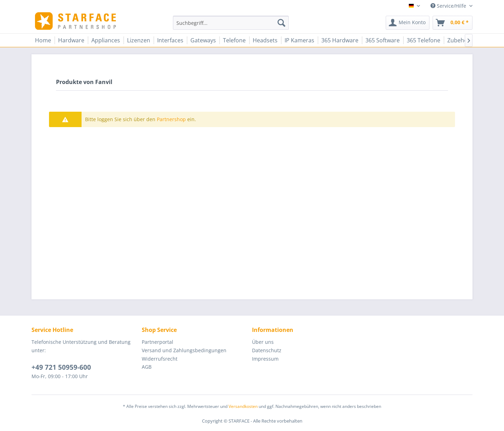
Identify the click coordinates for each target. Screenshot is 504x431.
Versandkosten (243, 406)
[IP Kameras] (299, 40)
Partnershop (171, 119)
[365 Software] (383, 40)
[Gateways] (203, 40)
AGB (147, 367)
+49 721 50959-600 (61, 367)
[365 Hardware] (340, 40)
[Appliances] (106, 40)
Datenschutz (267, 350)
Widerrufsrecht (160, 359)
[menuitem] (231, 23)
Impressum (265, 359)
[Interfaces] (170, 40)
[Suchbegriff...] (231, 23)
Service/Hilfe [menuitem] (449, 6)
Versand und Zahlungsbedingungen (184, 350)
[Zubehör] (459, 40)
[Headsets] (265, 40)
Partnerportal (157, 342)
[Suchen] (281, 23)
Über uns (263, 342)
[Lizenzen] (139, 40)
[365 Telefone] (423, 40)
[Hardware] (71, 40)
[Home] (43, 40)
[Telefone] (234, 40)
